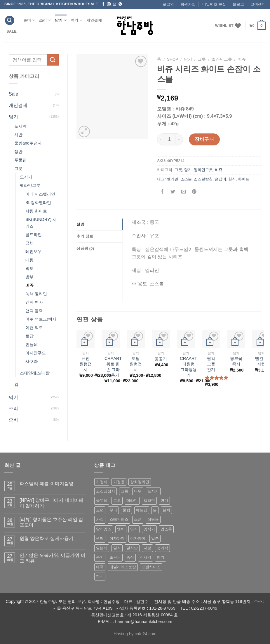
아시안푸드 (36, 353)
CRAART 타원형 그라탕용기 (188, 367)
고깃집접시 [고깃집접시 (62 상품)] (106, 491)
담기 (61, 20)
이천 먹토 (34, 328)
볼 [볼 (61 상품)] (155, 510)
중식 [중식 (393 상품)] (130, 557)
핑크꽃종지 (236, 361)
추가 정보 (85, 236)
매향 (29, 260)
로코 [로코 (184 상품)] (117, 500)
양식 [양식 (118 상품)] (134, 529)
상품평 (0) (85, 248)
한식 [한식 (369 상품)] (100, 576)
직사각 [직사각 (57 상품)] (146, 557)
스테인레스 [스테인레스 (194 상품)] (119, 519)
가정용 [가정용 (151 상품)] (119, 482)
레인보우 (34, 251)
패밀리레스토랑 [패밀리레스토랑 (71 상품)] (123, 567)
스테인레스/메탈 (35, 373)
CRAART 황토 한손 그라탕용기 (113, 367)
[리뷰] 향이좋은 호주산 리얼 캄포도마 (52, 522)
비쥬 (29, 285)
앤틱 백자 (34, 302)
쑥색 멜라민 (36, 294)
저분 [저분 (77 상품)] (147, 548)
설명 (80, 224)
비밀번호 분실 (214, 4)
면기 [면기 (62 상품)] (164, 500)
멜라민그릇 (30, 185)
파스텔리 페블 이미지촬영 (47, 484)
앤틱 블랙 (34, 311)
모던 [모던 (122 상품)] (100, 510)
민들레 (32, 344)
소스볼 (186, 179)
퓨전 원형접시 (86, 364)
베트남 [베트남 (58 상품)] (142, 510)
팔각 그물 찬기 (211, 364)
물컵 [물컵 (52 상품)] (126, 510)
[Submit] (53, 60)
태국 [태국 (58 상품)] (100, 567)
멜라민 (173, 179)
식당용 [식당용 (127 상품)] (153, 519)
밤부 (29, 277)
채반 (18, 135)
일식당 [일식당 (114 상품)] (132, 548)
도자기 (26, 177)
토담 (29, 336)
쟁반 (18, 152)
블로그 (238, 4)
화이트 (244, 179)
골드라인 (34, 235)
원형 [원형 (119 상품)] (100, 538)
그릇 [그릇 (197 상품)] (125, 491)
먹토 (29, 268)
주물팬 (20, 160)
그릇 (18, 168)
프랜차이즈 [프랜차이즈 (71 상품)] (151, 567)
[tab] (100, 224)
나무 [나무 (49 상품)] (138, 491)
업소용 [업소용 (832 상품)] (166, 529)
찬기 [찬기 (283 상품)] (161, 557)
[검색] (10, 21)
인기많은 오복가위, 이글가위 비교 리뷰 (53, 558)
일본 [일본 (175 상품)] (155, 538)
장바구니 (204, 139)
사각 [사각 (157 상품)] (100, 519)
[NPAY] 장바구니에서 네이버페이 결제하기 (52, 503)
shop (173, 59)
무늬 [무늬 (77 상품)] (113, 510)
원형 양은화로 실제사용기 (47, 538)
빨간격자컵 (261, 361)
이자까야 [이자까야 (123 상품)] (117, 538)
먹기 (76, 20)
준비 (29, 20)
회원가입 (188, 4)
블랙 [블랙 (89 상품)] (166, 510)
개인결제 (94, 20)
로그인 (168, 4)
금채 (29, 243)
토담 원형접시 (136, 364)
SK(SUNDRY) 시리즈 (41, 223)
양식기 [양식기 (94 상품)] (149, 529)
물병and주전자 (28, 143)
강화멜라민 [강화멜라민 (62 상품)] (140, 482)
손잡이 (221, 179)
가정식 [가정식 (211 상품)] (102, 482)
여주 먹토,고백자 (41, 319)
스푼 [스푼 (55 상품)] (138, 519)
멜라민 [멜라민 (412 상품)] (149, 500)
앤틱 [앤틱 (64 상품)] (121, 529)
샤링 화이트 (36, 211)
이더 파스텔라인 (40, 194)
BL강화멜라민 (38, 203)
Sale (12, 31)
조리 (45, 20)
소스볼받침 (203, 179)
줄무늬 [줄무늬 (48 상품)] (115, 557)
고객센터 (258, 4)
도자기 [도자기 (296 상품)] (153, 491)
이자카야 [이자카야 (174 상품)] (138, 538)
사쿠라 (32, 361)
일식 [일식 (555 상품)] (117, 548)
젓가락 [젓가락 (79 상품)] (162, 548)
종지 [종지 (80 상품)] (100, 557)
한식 (232, 179)
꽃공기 (161, 359)
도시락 (20, 126)
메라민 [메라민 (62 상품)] (132, 500)
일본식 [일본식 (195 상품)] (102, 548)
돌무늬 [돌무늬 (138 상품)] (102, 500)
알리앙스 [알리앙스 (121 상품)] (104, 529)
